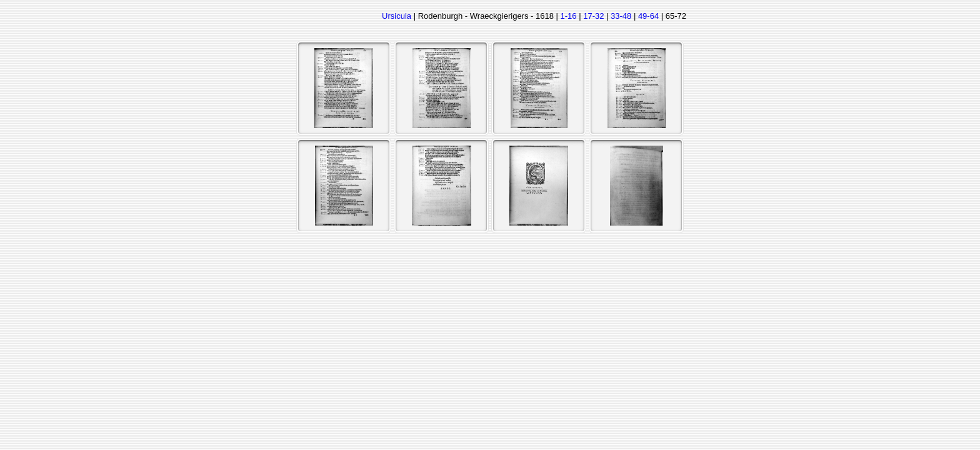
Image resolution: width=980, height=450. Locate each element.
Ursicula (397, 16)
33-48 (621, 16)
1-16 (569, 16)
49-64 (648, 16)
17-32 (593, 16)
